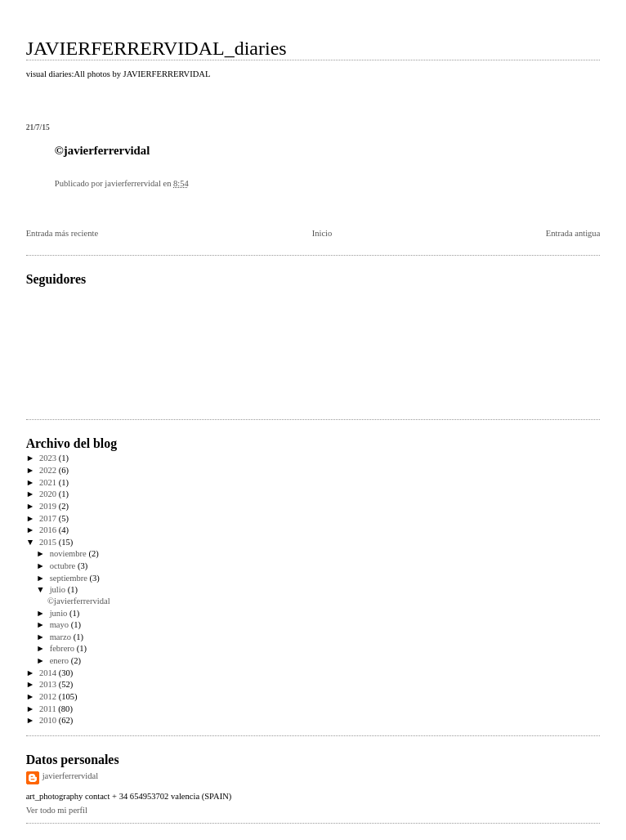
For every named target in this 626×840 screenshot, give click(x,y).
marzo (62, 637)
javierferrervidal (71, 776)
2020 (49, 494)
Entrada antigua (573, 233)
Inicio (322, 233)
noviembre (69, 554)
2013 (49, 684)
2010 (49, 720)
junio (60, 613)
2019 (49, 506)
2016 (49, 530)
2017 (49, 518)
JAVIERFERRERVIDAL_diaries (156, 48)
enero (60, 661)
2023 (49, 458)
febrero (63, 648)
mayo (60, 625)
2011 (49, 709)
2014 (49, 673)
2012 (49, 697)
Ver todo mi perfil (57, 810)
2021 (49, 483)
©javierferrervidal (79, 601)
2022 (49, 470)
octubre (64, 566)
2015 (49, 542)
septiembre (70, 578)
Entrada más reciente (62, 233)
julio (59, 590)
